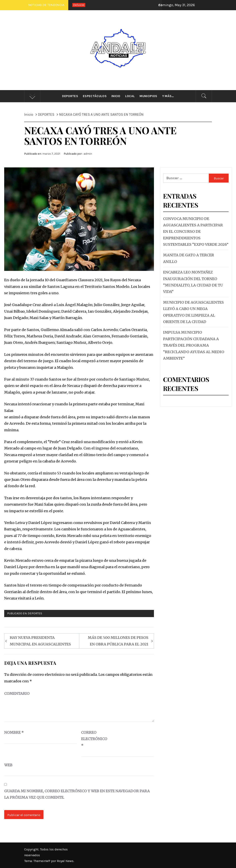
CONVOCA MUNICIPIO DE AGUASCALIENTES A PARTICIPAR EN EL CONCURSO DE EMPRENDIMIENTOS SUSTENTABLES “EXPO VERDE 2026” (196, 232)
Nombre (14, 732)
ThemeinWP (42, 861)
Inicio (116, 96)
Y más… (168, 96)
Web (8, 765)
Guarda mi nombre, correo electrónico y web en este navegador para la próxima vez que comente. (77, 794)
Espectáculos (95, 96)
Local (130, 96)
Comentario (17, 694)
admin (88, 154)
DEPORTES (35, 613)
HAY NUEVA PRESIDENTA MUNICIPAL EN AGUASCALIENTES (40, 641)
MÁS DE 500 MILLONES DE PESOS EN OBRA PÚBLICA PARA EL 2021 (118, 641)
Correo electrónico (91, 739)
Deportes (70, 96)
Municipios (148, 96)
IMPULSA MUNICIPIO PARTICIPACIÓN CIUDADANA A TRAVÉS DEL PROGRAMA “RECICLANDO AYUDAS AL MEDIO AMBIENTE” (194, 345)
